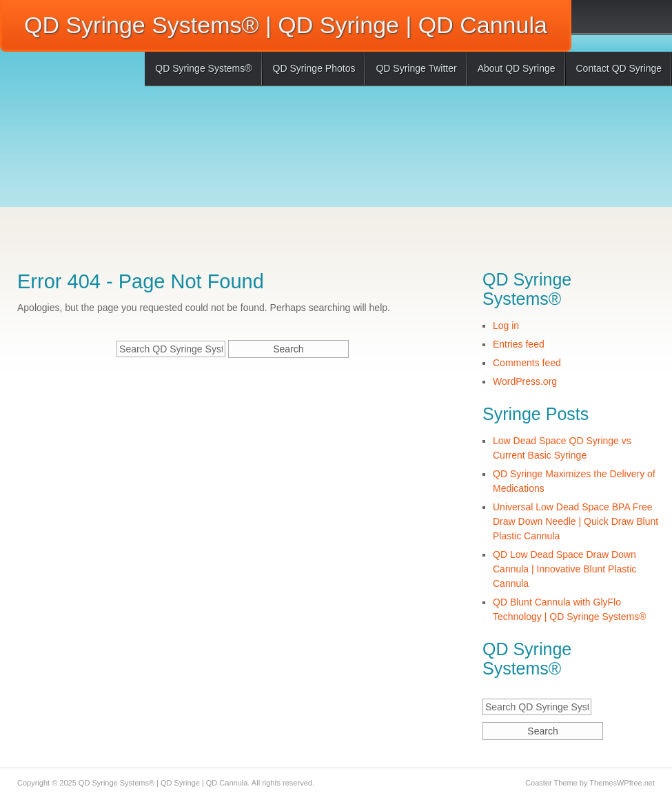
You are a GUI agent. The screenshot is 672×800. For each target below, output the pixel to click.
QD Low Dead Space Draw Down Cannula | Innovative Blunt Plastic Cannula (564, 569)
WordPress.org (525, 381)
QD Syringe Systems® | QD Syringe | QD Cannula (286, 25)
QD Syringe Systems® (203, 68)
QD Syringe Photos (314, 68)
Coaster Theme (551, 783)
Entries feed (519, 344)
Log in (506, 326)
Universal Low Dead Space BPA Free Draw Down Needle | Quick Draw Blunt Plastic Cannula (576, 521)
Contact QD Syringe (619, 68)
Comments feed (527, 363)
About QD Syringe (517, 68)
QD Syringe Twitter (416, 68)
